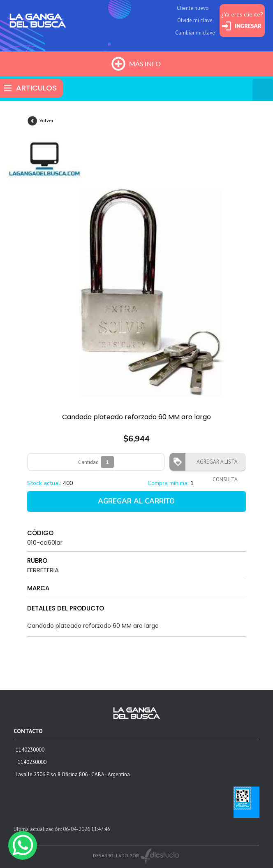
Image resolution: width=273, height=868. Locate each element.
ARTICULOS (36, 88)
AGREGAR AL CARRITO (136, 501)
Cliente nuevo (193, 8)
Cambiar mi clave (195, 33)
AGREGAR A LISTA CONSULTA (215, 464)
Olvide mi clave (195, 20)
